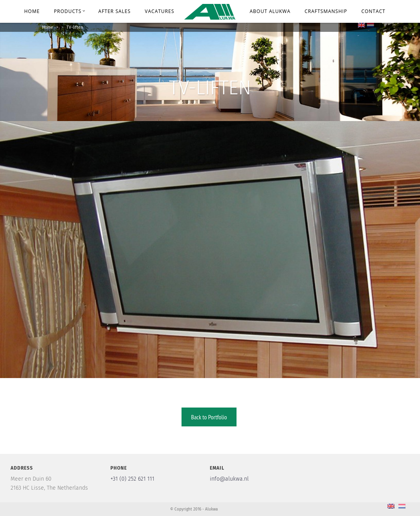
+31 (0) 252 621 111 (132, 479)
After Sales (114, 11)
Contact (373, 11)
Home (32, 11)
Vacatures (160, 11)
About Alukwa (270, 11)
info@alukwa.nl (229, 479)
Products (70, 11)
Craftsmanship (326, 11)
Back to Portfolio (209, 417)
